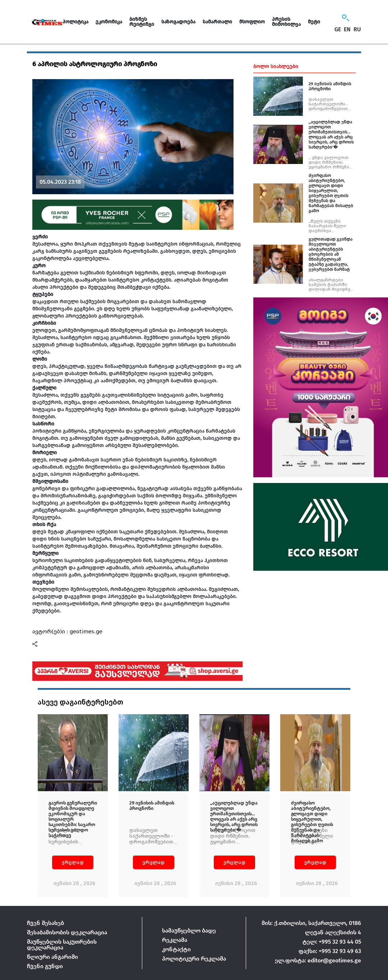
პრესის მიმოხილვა (286, 22)
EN (347, 29)
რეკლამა (175, 940)
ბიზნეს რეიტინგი (142, 22)
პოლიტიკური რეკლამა (194, 959)
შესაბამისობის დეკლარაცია (67, 932)
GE (338, 29)
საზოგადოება (178, 22)
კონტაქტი (176, 949)
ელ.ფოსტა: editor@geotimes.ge (318, 960)
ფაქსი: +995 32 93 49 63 (330, 951)
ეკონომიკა (109, 22)
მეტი (314, 22)
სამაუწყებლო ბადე (189, 931)
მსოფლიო (252, 22)
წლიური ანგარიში (52, 957)
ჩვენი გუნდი (45, 966)
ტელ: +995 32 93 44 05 (332, 942)
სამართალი (217, 22)
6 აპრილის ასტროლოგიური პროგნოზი (95, 64)
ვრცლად (73, 862)
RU (357, 29)
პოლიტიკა (75, 22)
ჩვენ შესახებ (45, 923)
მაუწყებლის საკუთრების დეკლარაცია (62, 945)
